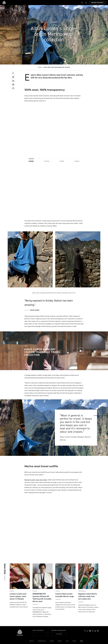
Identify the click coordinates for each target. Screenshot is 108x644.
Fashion (40, 67)
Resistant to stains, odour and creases (36, 480)
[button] (82, 3)
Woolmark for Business (97, 3)
